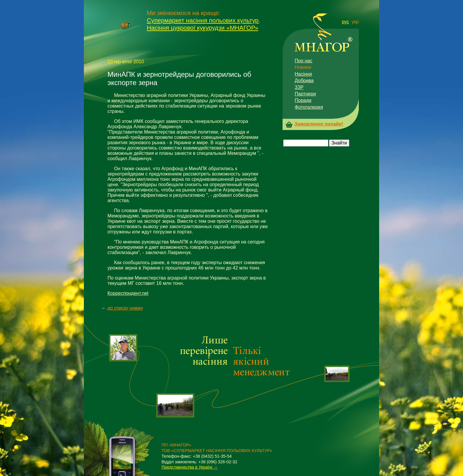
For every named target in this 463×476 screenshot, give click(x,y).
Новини (303, 67)
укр (355, 22)
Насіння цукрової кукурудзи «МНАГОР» (203, 28)
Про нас (303, 61)
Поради (303, 100)
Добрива (304, 81)
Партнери (305, 94)
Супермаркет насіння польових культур (203, 20)
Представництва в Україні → (190, 467)
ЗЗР (299, 87)
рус (346, 22)
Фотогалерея (309, 107)
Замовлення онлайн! (319, 124)
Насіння (303, 74)
